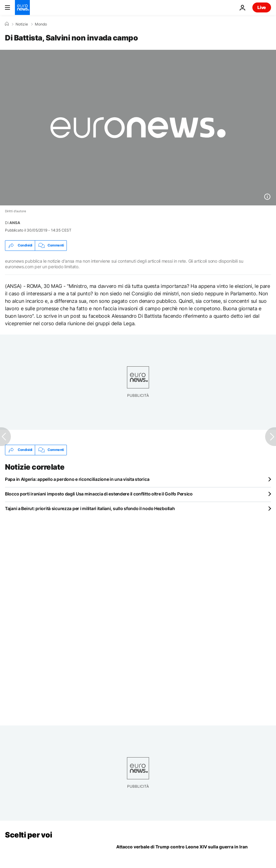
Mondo (41, 24)
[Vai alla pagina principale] (22, 7)
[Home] (7, 24)
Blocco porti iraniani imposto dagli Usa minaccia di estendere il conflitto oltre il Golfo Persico (99, 494)
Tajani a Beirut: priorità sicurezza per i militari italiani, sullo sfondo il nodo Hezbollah (90, 508)
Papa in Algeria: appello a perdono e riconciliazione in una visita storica (77, 479)
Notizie (22, 24)
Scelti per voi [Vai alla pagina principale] (28, 835)
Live (262, 7)
